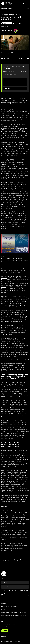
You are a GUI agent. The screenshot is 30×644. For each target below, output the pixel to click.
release (4, 287)
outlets (14, 185)
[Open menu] (24, 3)
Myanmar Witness (6, 615)
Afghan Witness (14, 612)
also (21, 152)
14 (21, 338)
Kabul (18, 485)
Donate (5, 631)
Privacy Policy (5, 636)
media (12, 152)
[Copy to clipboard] (19, 59)
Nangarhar (5, 499)
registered (23, 296)
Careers (3, 627)
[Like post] (27, 560)
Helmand (12, 499)
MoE (11, 408)
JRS (3, 130)
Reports (6, 594)
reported (20, 112)
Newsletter (13, 590)
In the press (14, 606)
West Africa (13, 618)
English (18, 272)
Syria (2, 618)
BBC (11, 422)
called (17, 285)
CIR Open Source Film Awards (14, 624)
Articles (3, 606)
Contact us (9, 627)
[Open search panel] (27, 3)
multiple (4, 185)
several (7, 285)
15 (26, 338)
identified (10, 159)
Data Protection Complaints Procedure (11, 639)
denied (15, 408)
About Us (4, 624)
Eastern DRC (23, 615)
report (8, 166)
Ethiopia (7, 618)
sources (16, 152)
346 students (24, 457)
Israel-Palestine (5, 612)
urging (12, 463)
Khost (10, 478)
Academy (25, 624)
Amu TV (19, 422)
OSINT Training (24, 590)
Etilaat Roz (15, 197)
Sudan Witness (15, 615)
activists (12, 285)
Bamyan (16, 316)
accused (16, 214)
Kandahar (16, 481)
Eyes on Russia (22, 612)
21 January (23, 481)
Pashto (10, 272)
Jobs (5, 590)
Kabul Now (19, 431)
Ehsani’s (24, 285)
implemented (23, 303)
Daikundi (23, 318)
